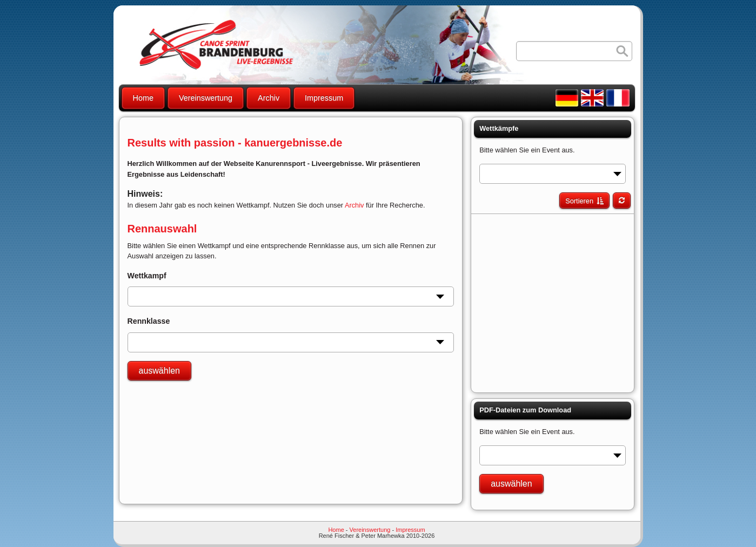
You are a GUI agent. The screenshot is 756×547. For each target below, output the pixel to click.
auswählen (160, 371)
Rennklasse (149, 321)
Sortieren (579, 201)
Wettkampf (147, 276)
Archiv (269, 98)
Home (143, 98)
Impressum (324, 98)
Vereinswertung (206, 98)
